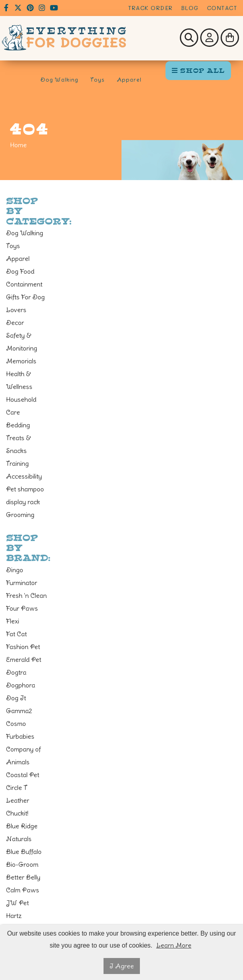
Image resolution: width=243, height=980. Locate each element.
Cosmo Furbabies (20, 730)
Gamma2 (19, 711)
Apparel (129, 80)
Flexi (13, 621)
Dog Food (20, 271)
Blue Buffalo (24, 852)
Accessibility (24, 476)
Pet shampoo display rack (25, 495)
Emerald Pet (24, 659)
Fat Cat (16, 634)
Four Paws (22, 608)
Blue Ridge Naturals (22, 832)
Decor (15, 323)
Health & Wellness (19, 380)
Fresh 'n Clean (26, 595)
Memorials (21, 361)
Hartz (14, 916)
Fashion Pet (23, 647)
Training (17, 463)
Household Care (21, 406)
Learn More (174, 945)
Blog (190, 8)
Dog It (16, 698)
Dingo (15, 570)
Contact (222, 8)
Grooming (20, 515)
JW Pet (17, 903)
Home (18, 145)
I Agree (122, 966)
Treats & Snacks (18, 444)
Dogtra (16, 672)
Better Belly (23, 877)
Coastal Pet (23, 775)
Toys (98, 80)
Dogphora (21, 685)
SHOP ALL (198, 71)
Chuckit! (17, 813)
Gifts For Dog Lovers (25, 303)
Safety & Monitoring (22, 342)
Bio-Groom (22, 864)
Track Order (151, 8)
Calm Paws (23, 890)
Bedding (18, 425)
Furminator (22, 583)
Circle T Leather (18, 794)
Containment (24, 284)
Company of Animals (23, 756)
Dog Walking (59, 80)
